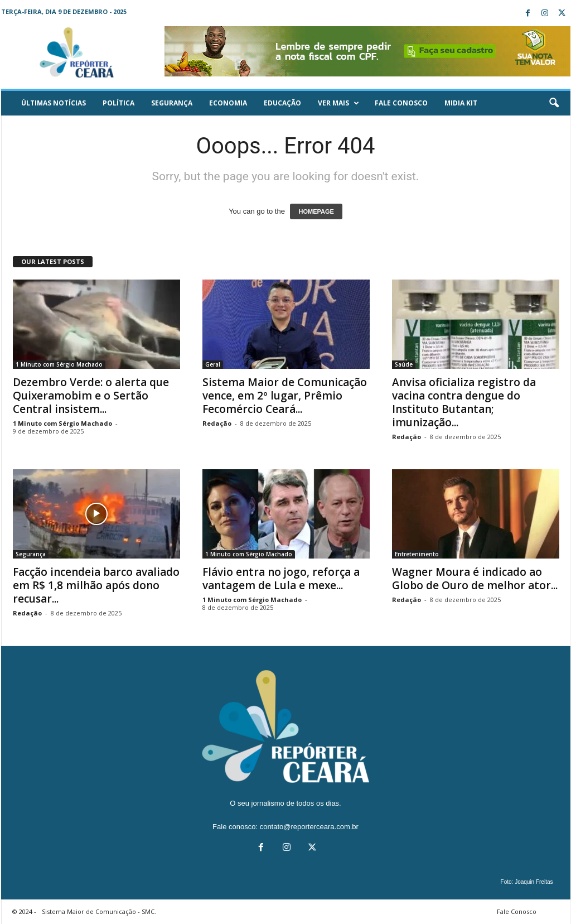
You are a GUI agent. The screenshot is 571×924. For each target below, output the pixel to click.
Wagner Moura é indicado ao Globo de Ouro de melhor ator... (475, 579)
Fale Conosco (401, 103)
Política (118, 103)
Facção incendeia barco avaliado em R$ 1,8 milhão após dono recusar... (96, 585)
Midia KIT (461, 103)
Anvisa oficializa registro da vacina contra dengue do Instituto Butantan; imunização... (464, 402)
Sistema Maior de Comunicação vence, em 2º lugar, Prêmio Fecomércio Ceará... (285, 396)
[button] (554, 103)
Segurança (172, 103)
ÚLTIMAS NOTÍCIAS (54, 103)
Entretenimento (417, 554)
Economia (228, 103)
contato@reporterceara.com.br (309, 827)
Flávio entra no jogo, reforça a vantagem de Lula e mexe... (281, 579)
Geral (213, 364)
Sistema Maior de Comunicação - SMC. (99, 911)
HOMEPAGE (316, 211)
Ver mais (338, 103)
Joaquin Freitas (534, 882)
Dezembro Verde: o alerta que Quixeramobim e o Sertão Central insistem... (91, 396)
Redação (217, 423)
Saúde (404, 364)
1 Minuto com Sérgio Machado (59, 364)
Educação (282, 103)
